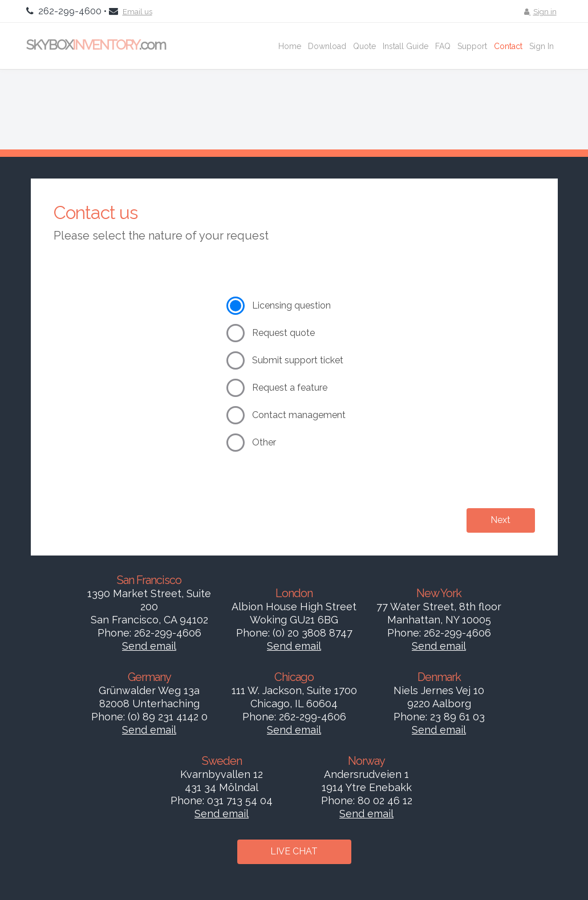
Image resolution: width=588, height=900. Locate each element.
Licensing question (291, 305)
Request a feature (290, 388)
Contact (508, 46)
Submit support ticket (298, 360)
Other (264, 442)
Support (472, 46)
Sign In (542, 46)
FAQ (443, 46)
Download (327, 46)
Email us (137, 12)
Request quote (283, 333)
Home (290, 46)
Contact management (299, 415)
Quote (364, 46)
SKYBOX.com (96, 45)
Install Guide (405, 46)
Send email (149, 646)
